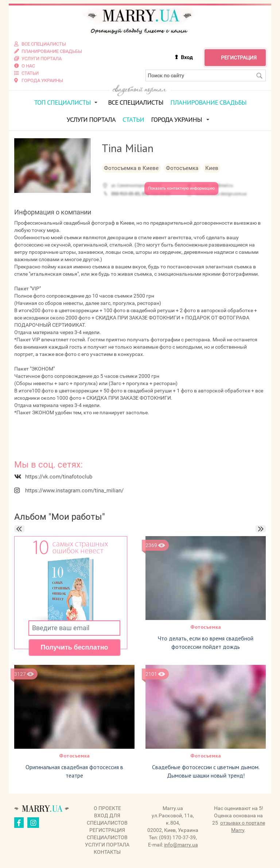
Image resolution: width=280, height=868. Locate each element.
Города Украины (176, 119)
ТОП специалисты (62, 102)
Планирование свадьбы (208, 102)
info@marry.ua (181, 844)
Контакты (107, 852)
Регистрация (239, 58)
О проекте (107, 808)
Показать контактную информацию (181, 188)
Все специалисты (136, 102)
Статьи (133, 119)
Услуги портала (91, 119)
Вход (187, 57)
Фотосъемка (206, 627)
